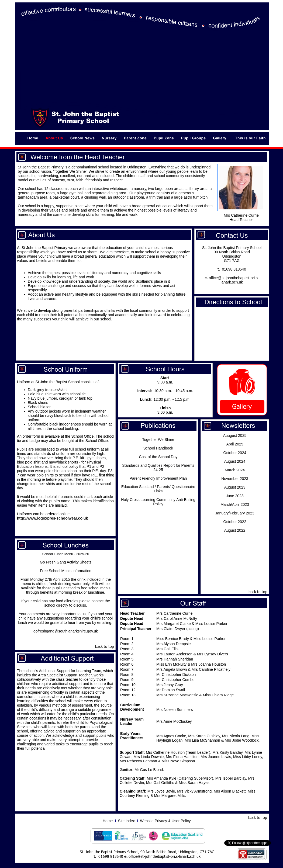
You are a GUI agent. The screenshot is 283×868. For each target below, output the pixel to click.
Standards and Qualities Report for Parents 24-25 (158, 468)
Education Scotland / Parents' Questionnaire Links (158, 489)
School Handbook (158, 448)
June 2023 (235, 496)
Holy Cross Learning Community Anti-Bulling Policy (158, 502)
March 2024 (235, 470)
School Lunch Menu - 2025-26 (65, 554)
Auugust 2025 (235, 435)
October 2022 (235, 522)
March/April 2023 (235, 504)
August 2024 (235, 461)
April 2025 (235, 444)
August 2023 (235, 487)
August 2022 (235, 530)
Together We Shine (158, 440)
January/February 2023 (235, 513)
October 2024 (235, 453)
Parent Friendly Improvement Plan (158, 478)
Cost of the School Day (158, 457)
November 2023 (235, 479)
